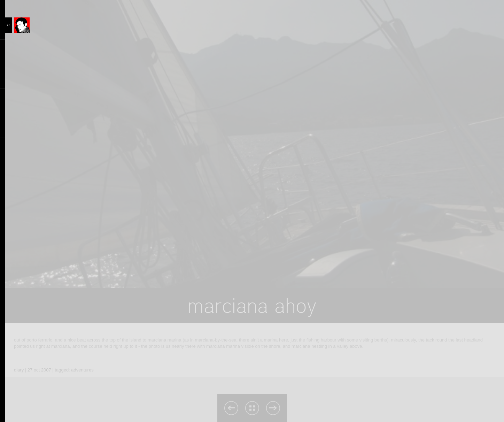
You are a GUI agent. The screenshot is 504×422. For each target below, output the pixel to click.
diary (19, 370)
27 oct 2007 (39, 370)
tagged (62, 370)
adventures (82, 370)
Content (28, 25)
